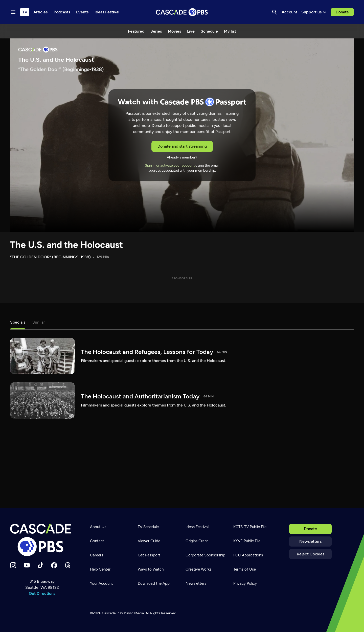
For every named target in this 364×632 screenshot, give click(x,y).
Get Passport (149, 555)
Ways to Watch (151, 569)
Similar (39, 322)
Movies (174, 31)
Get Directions (42, 593)
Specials (18, 322)
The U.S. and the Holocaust (66, 245)
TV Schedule (148, 527)
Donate (342, 12)
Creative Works (198, 569)
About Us (98, 527)
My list (230, 31)
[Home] (42, 540)
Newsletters (310, 541)
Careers (97, 555)
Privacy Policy (245, 583)
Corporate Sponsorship (205, 555)
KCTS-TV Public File (250, 527)
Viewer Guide (149, 541)
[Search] (275, 12)
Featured (136, 31)
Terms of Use (245, 569)
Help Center (100, 569)
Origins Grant (197, 541)
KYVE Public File (247, 541)
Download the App (154, 583)
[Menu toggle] (13, 12)
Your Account (101, 583)
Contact (97, 541)
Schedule (209, 31)
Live (191, 31)
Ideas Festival (197, 527)
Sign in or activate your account (170, 165)
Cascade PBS (112, 613)
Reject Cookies (311, 554)
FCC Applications (248, 555)
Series (156, 31)
